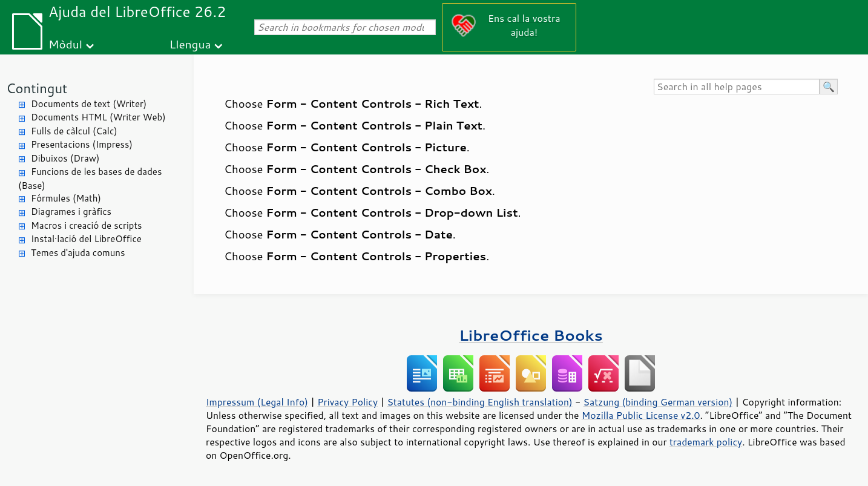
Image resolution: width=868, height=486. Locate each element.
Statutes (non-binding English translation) (479, 402)
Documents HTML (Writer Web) (98, 117)
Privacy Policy (347, 402)
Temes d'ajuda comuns (78, 253)
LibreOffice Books (531, 335)
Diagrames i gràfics (71, 212)
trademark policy (706, 442)
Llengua (190, 44)
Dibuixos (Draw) (65, 158)
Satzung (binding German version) (658, 402)
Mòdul (65, 44)
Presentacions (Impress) (82, 144)
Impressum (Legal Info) (257, 402)
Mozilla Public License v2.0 (641, 415)
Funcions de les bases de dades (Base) (90, 179)
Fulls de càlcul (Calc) (74, 131)
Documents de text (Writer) (89, 104)
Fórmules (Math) (66, 198)
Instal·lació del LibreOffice (86, 239)
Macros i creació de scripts (87, 225)
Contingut (37, 88)
